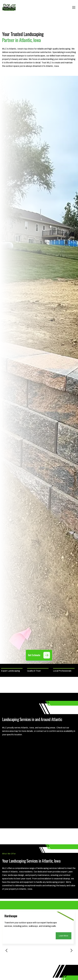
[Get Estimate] (47, 655)
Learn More (64, 936)
